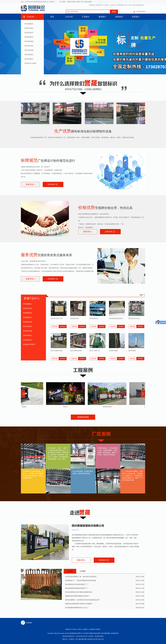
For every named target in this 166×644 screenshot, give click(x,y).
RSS (126, 5)
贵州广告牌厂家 (95, 351)
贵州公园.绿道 (29, 50)
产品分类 (30, 17)
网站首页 (68, 629)
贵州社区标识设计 (134, 318)
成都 (80, 639)
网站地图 (120, 5)
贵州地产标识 (29, 28)
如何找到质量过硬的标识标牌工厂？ (77, 588)
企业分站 (113, 5)
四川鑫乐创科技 (99, 636)
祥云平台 (85, 636)
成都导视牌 (88, 2)
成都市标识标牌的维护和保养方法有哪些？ (79, 604)
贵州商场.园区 (29, 41)
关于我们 (106, 5)
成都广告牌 (80, 2)
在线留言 (92, 629)
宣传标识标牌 (108, 407)
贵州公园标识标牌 (57, 351)
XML (130, 5)
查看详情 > (30, 184)
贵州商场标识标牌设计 (116, 318)
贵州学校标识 (29, 55)
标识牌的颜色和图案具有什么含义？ (77, 608)
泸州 (103, 639)
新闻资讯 (119, 17)
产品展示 (86, 17)
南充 (100, 639)
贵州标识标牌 (113, 351)
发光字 (66, 407)
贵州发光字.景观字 (31, 63)
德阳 (83, 639)
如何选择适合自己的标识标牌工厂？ (77, 584)
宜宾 (97, 639)
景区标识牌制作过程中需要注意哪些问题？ (79, 592)
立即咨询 (51, 184)
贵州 (94, 639)
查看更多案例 (83, 417)
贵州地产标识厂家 (57, 318)
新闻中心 (86, 629)
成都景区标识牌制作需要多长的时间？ (78, 596)
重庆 (91, 639)
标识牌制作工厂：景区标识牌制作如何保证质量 (80, 580)
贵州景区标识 (29, 33)
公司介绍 (69, 17)
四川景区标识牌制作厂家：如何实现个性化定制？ (81, 577)
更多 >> (142, 295)
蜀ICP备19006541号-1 (69, 636)
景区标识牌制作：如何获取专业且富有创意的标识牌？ (83, 600)
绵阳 (85, 639)
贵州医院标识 (29, 37)
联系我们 (99, 5)
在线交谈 (92, 5)
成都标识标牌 (71, 2)
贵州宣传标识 (29, 59)
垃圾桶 (24, 407)
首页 (52, 17)
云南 (88, 639)
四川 (77, 639)
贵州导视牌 (132, 351)
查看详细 (55, 326)
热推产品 (65, 639)
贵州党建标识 (29, 24)
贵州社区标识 (29, 46)
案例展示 (102, 17)
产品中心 (80, 629)
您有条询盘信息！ (139, 5)
